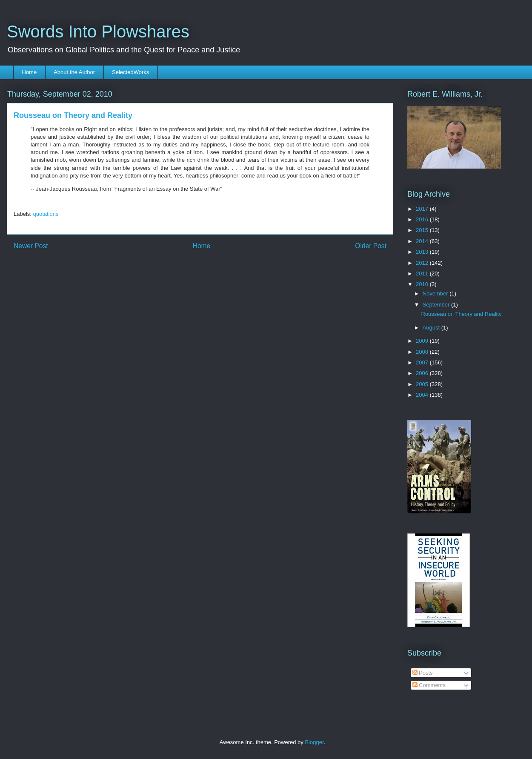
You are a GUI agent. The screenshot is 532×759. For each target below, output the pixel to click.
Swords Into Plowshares (98, 32)
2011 (423, 274)
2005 (423, 384)
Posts (423, 673)
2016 (423, 219)
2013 (423, 252)
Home (30, 72)
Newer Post (31, 246)
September (437, 305)
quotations (46, 214)
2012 (423, 263)
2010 (423, 284)
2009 (423, 341)
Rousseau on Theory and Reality (461, 314)
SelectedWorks (130, 72)
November (436, 294)
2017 (423, 209)
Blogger (314, 742)
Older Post (371, 246)
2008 (423, 352)
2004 (423, 395)
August (432, 328)
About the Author (74, 72)
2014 (423, 241)
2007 (423, 362)
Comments (429, 685)
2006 (423, 373)
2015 (423, 230)
